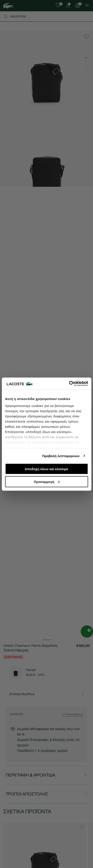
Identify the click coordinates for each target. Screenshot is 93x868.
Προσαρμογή (47, 482)
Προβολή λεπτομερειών (61, 456)
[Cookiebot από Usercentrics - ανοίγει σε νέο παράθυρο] (69, 384)
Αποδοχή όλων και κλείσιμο (46, 469)
